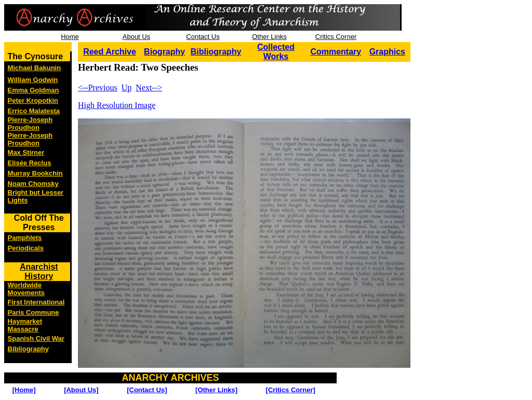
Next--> (149, 88)
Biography (164, 52)
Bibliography (216, 52)
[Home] (24, 390)
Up (127, 88)
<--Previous (98, 88)
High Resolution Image (117, 105)
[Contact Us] (147, 390)
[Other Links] (216, 390)
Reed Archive (110, 52)
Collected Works (276, 52)
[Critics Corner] (291, 390)
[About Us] (81, 390)
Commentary (336, 52)
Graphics (387, 52)
